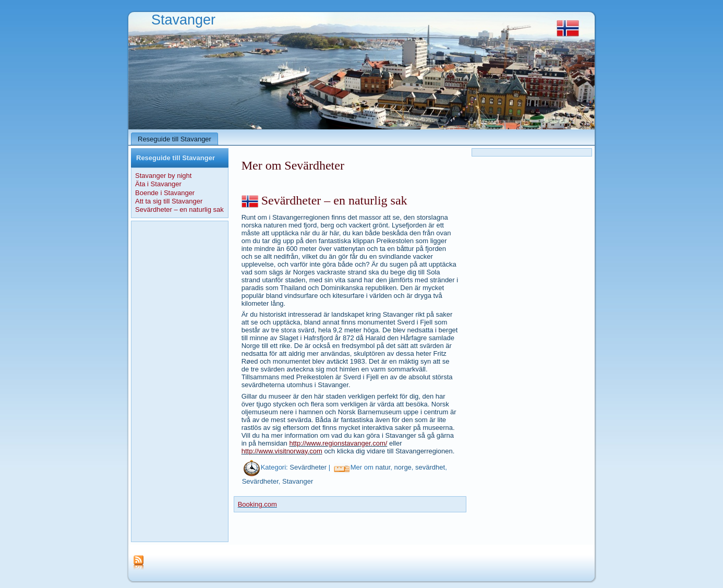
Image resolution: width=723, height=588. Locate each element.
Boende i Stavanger (165, 193)
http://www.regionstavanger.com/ (338, 443)
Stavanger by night (163, 176)
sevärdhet (430, 468)
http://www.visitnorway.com (282, 451)
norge (403, 468)
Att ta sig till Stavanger (169, 201)
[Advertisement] (180, 381)
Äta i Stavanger (158, 184)
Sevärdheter (308, 468)
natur (383, 468)
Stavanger (183, 20)
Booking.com (257, 504)
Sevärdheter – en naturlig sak (179, 209)
